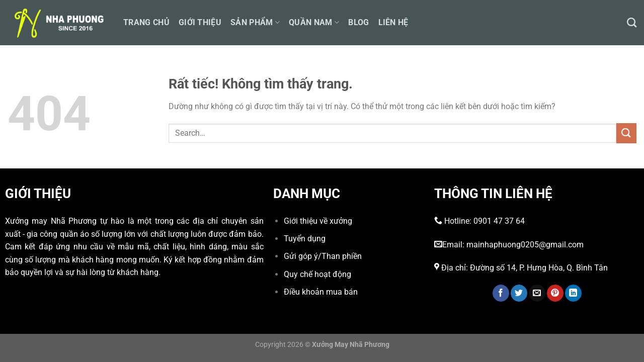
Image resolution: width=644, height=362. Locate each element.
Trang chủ (146, 22)
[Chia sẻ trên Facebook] (501, 293)
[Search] (632, 22)
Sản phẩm (255, 22)
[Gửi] (626, 133)
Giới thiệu (200, 22)
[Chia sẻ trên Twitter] (519, 293)
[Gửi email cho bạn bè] (537, 293)
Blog (358, 22)
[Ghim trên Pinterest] (555, 293)
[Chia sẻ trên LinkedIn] (573, 293)
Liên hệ (393, 22)
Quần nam (314, 22)
